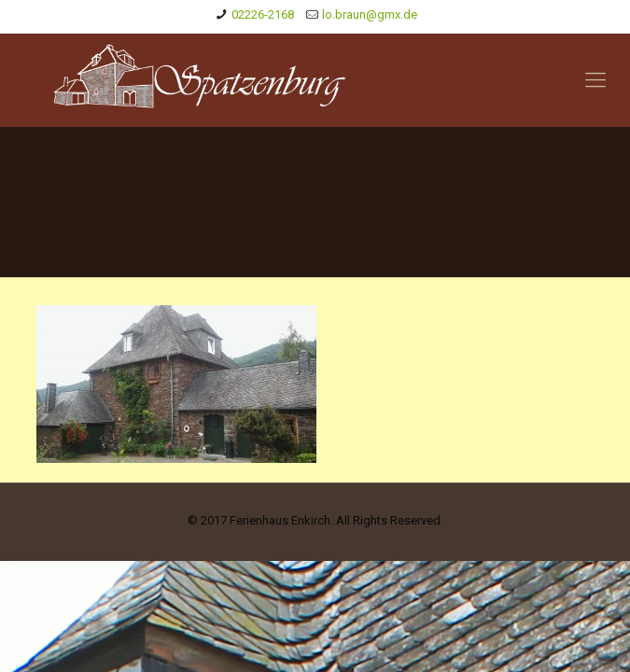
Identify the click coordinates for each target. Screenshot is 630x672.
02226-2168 (263, 14)
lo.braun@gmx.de (370, 14)
